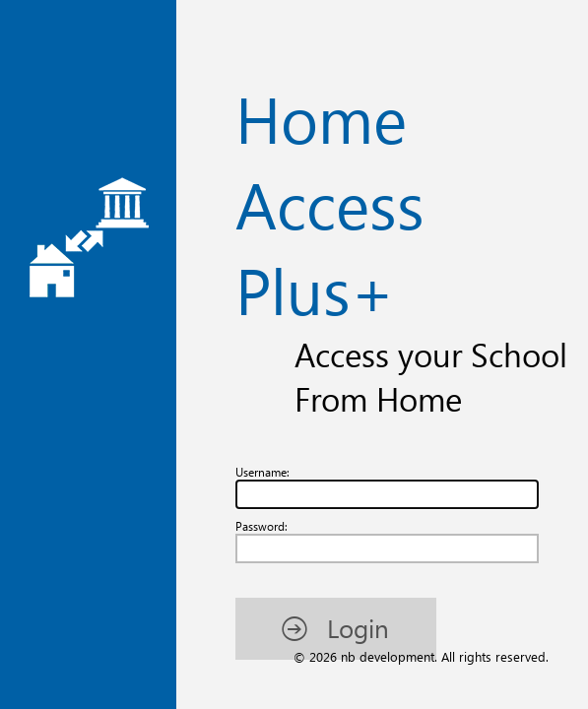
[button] (105, 297)
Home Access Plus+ (294, 62)
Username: (46, 126)
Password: (44, 190)
